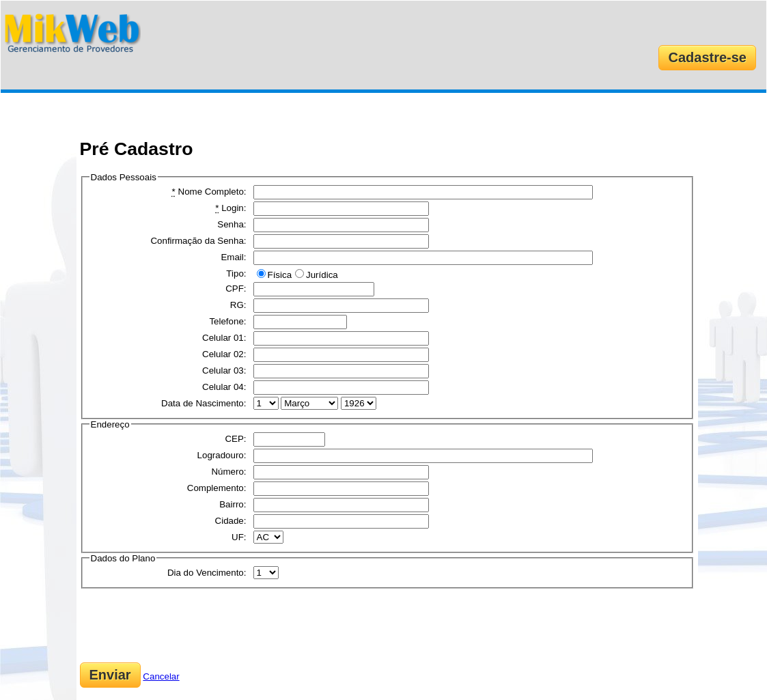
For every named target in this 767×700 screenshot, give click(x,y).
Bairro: (233, 504)
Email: (233, 257)
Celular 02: (224, 354)
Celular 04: (224, 387)
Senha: (232, 224)
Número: (228, 472)
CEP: (235, 439)
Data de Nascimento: (204, 403)
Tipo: (236, 274)
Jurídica (322, 275)
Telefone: (227, 321)
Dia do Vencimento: (207, 573)
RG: (238, 305)
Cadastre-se (707, 57)
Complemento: (217, 488)
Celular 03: (224, 370)
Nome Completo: (209, 192)
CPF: (236, 289)
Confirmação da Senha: (198, 241)
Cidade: (231, 521)
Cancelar (161, 676)
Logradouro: (222, 455)
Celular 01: (224, 338)
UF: (239, 537)
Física (280, 275)
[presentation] (184, 626)
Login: (231, 208)
